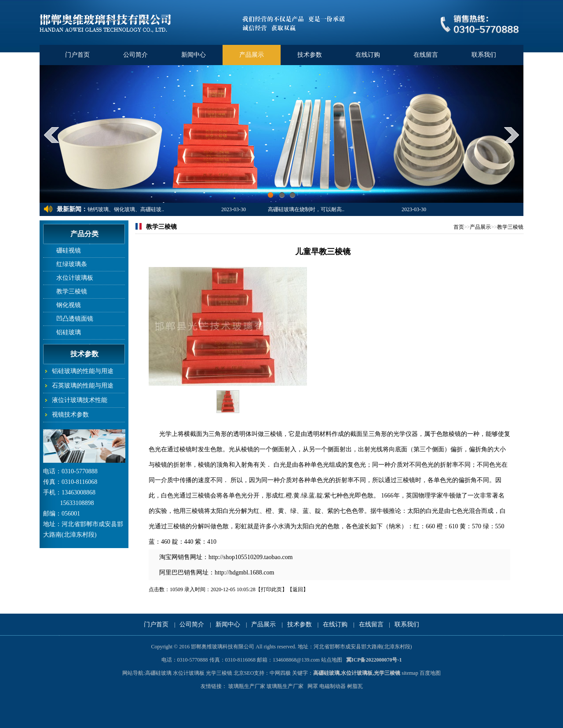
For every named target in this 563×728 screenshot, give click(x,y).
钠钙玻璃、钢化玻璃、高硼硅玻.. (126, 209)
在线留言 (426, 55)
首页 (459, 227)
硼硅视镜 (69, 251)
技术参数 (310, 55)
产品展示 (252, 55)
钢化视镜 (69, 305)
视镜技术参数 (70, 415)
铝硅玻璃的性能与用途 (83, 371)
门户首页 (77, 55)
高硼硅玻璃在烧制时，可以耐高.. (306, 209)
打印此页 (271, 589)
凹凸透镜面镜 (75, 319)
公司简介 (135, 55)
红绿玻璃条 (72, 264)
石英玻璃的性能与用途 (83, 386)
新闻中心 (194, 55)
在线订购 (368, 55)
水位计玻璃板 (75, 278)
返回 (298, 589)
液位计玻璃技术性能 (80, 400)
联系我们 (484, 55)
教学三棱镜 (72, 291)
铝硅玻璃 (69, 332)
